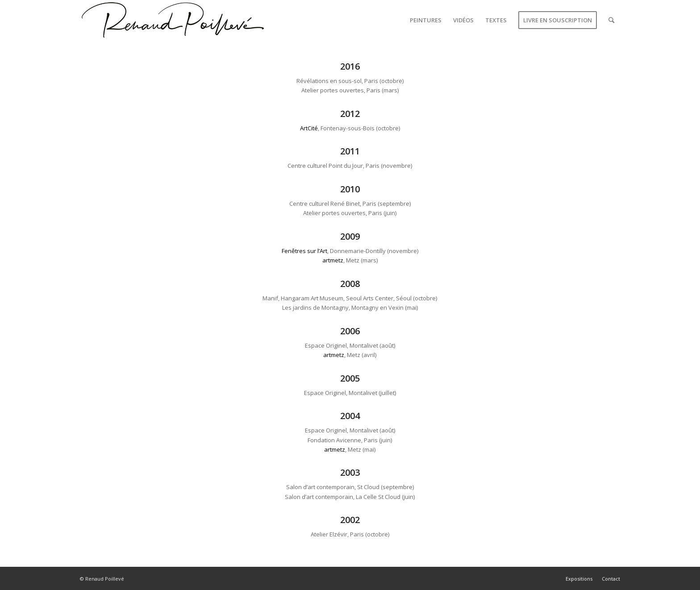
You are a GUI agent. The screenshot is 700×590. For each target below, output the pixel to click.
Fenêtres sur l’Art (304, 251)
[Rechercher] (611, 20)
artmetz (333, 260)
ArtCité (309, 128)
